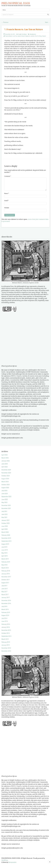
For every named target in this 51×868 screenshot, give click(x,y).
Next (47, 22)
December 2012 (6, 650)
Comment (8, 176)
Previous (5, 22)
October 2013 (5, 635)
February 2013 (6, 644)
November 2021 (6, 511)
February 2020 (6, 537)
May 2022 (4, 505)
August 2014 (5, 618)
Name (7, 196)
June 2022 (5, 502)
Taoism (44, 36)
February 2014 (6, 627)
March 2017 (5, 597)
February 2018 (6, 573)
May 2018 (4, 567)
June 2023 (5, 496)
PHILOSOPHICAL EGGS (16, 3)
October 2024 (5, 478)
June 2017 (5, 591)
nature (19, 36)
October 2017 (5, 582)
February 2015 (6, 615)
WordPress (5, 863)
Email (6, 203)
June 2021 (5, 517)
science (32, 36)
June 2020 (5, 529)
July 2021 (4, 514)
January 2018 (6, 576)
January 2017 (6, 600)
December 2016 (6, 603)
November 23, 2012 (10, 34)
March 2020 (5, 534)
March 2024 (5, 484)
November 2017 (6, 579)
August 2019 (5, 546)
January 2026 (6, 463)
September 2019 (6, 543)
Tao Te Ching (38, 36)
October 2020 (5, 526)
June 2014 (5, 624)
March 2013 (5, 641)
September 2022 (6, 499)
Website (7, 210)
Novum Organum (26, 36)
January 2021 (6, 523)
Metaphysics (33, 34)
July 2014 (4, 621)
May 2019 (4, 555)
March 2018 (5, 570)
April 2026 (5, 457)
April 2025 (5, 469)
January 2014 (6, 630)
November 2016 (6, 606)
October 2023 (5, 487)
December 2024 (6, 472)
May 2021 (4, 520)
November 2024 (6, 475)
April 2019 (5, 558)
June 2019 (5, 552)
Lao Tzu (15, 36)
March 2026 (5, 460)
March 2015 (5, 612)
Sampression (12, 865)
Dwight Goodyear (22, 34)
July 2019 (4, 549)
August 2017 (5, 585)
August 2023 (5, 490)
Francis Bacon (9, 36)
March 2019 (5, 561)
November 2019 (6, 540)
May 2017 (4, 594)
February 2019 (6, 564)
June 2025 (5, 466)
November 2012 (6, 653)
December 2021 (6, 508)
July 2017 (4, 588)
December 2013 (6, 633)
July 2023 (4, 493)
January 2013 (6, 647)
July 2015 (4, 609)
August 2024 (5, 481)
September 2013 (6, 638)
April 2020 (5, 532)
